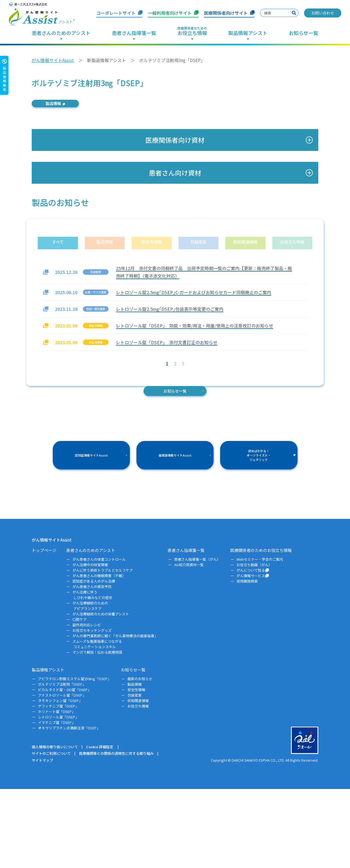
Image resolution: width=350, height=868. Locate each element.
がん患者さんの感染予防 (92, 666)
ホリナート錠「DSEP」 (57, 790)
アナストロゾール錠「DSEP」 (62, 774)
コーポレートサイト (119, 13)
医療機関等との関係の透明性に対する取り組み (116, 833)
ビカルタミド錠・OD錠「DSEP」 (65, 769)
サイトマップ (42, 839)
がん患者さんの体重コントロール (100, 638)
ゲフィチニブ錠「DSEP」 (59, 785)
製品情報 (67, 105)
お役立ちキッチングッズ (92, 709)
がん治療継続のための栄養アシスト (101, 693)
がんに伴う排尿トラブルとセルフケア (103, 649)
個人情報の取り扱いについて (55, 826)
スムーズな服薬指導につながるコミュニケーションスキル (98, 723)
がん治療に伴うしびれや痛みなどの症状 (93, 674)
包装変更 (135, 774)
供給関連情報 (138, 780)
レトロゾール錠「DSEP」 (59, 796)
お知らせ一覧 (304, 33)
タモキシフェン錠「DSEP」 (61, 780)
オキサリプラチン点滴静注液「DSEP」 (69, 807)
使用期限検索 (248, 660)
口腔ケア (80, 698)
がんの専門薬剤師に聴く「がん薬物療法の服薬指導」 (116, 715)
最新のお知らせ (140, 758)
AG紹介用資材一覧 (189, 644)
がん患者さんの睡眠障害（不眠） (100, 655)
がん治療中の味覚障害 (91, 644)
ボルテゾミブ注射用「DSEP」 (62, 763)
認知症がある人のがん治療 (94, 660)
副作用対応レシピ (87, 704)
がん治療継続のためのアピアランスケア (91, 685)
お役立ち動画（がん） (255, 644)
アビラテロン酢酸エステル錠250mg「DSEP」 (75, 758)
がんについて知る (253, 649)
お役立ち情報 (138, 785)
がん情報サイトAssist (53, 60)
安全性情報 (136, 769)
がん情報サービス (253, 655)
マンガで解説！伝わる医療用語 (98, 731)
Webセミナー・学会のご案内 (260, 638)
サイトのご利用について (51, 833)
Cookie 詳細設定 (100, 826)
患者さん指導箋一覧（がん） (197, 638)
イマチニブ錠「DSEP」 (57, 801)
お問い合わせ (323, 13)
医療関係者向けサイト (229, 13)
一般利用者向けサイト (173, 13)
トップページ (44, 629)
